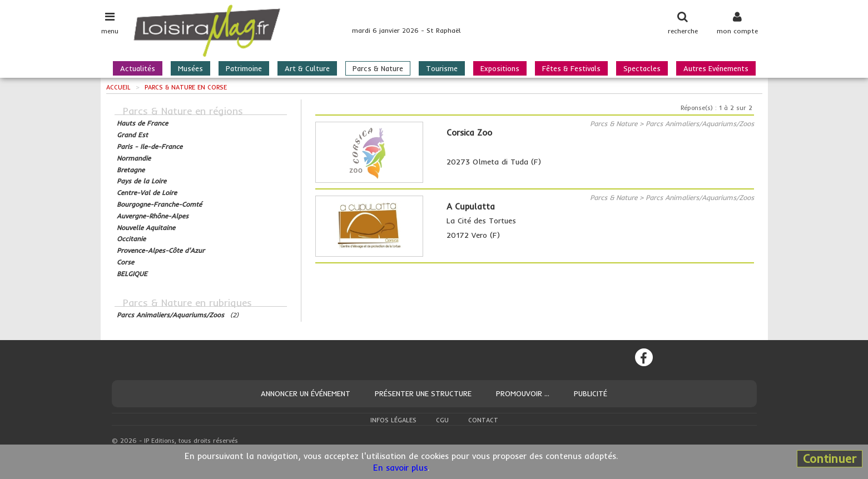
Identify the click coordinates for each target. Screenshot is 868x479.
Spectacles (642, 68)
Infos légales (393, 420)
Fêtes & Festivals (571, 68)
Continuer (830, 458)
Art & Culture (307, 68)
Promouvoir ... (523, 393)
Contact (483, 420)
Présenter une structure (423, 393)
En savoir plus (400, 468)
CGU (442, 420)
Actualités (138, 68)
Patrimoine (244, 68)
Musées (190, 68)
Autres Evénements (716, 68)
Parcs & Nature (378, 68)
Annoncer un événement (306, 393)
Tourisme (442, 68)
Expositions (500, 68)
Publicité (591, 393)
